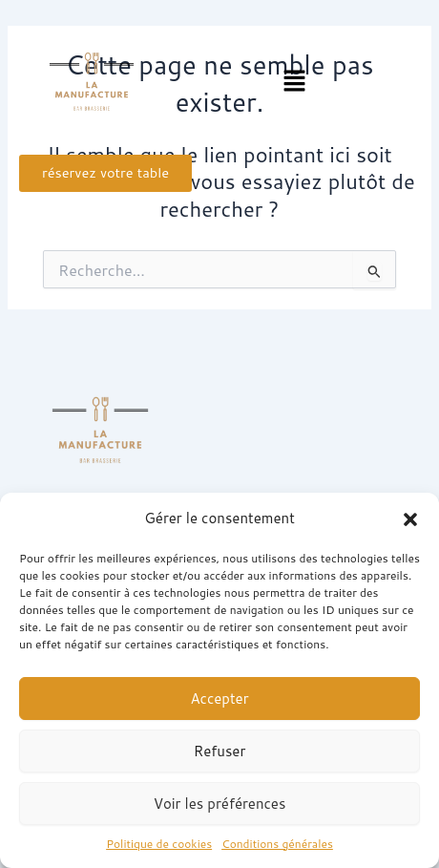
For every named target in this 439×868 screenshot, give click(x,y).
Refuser (220, 751)
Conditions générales (277, 844)
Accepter (219, 699)
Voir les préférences (220, 804)
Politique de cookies (159, 844)
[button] (410, 519)
